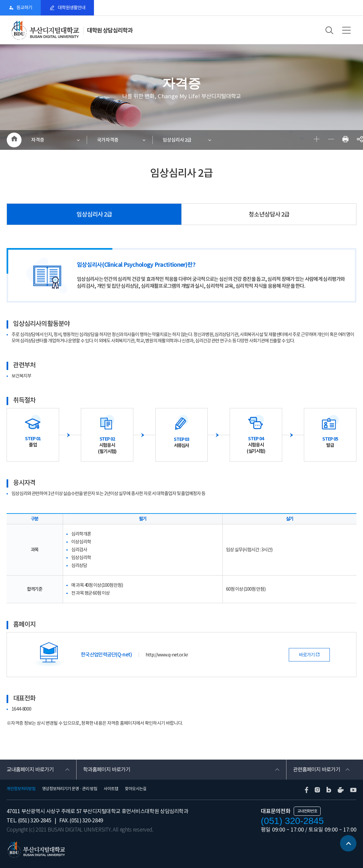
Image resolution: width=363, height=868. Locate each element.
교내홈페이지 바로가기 (30, 769)
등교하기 (24, 8)
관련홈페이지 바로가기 (317, 769)
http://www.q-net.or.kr (167, 655)
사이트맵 (111, 789)
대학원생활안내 (71, 8)
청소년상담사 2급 (269, 214)
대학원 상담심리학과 (110, 30)
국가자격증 (108, 140)
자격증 (38, 140)
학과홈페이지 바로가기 (107, 769)
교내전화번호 (307, 811)
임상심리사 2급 (177, 140)
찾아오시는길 (136, 789)
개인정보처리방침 (21, 789)
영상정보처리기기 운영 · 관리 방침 (70, 789)
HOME (14, 140)
